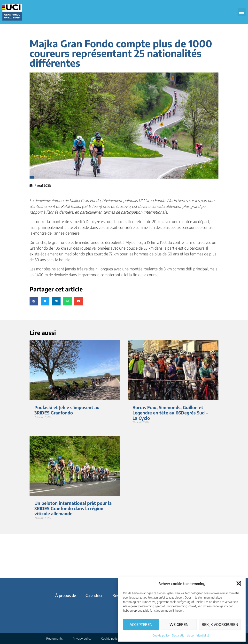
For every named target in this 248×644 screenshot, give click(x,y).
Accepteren (141, 624)
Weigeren (179, 624)
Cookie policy (161, 635)
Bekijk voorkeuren (220, 624)
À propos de (66, 595)
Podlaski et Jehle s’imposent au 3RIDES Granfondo (67, 410)
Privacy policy (82, 638)
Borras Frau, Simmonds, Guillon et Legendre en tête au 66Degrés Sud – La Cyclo (170, 412)
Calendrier (94, 595)
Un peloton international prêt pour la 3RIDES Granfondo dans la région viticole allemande (73, 508)
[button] (238, 584)
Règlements (54, 638)
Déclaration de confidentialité (190, 635)
